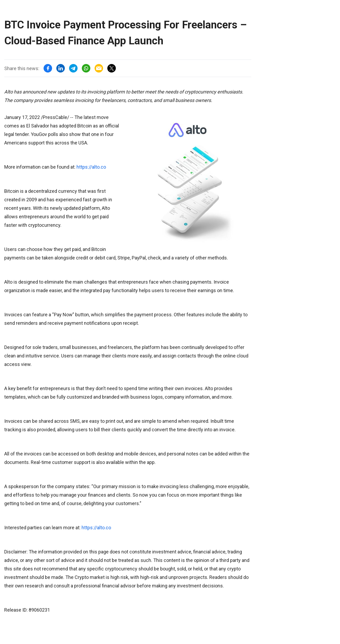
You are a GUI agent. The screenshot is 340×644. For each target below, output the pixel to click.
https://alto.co (91, 167)
